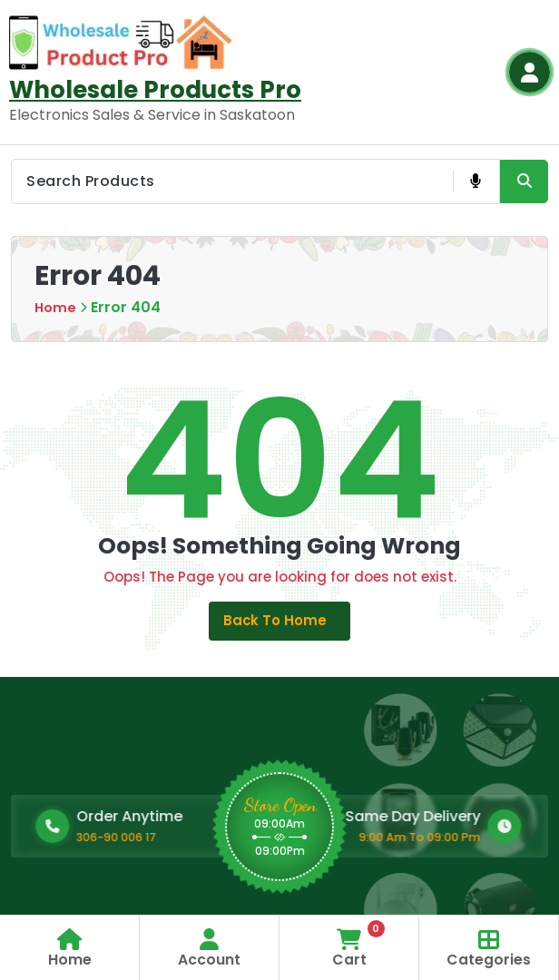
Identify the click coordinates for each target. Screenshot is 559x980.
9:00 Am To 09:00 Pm (317, 841)
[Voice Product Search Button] (475, 181)
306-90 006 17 (203, 841)
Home (56, 307)
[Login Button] (530, 72)
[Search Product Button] (524, 181)
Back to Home (280, 623)
